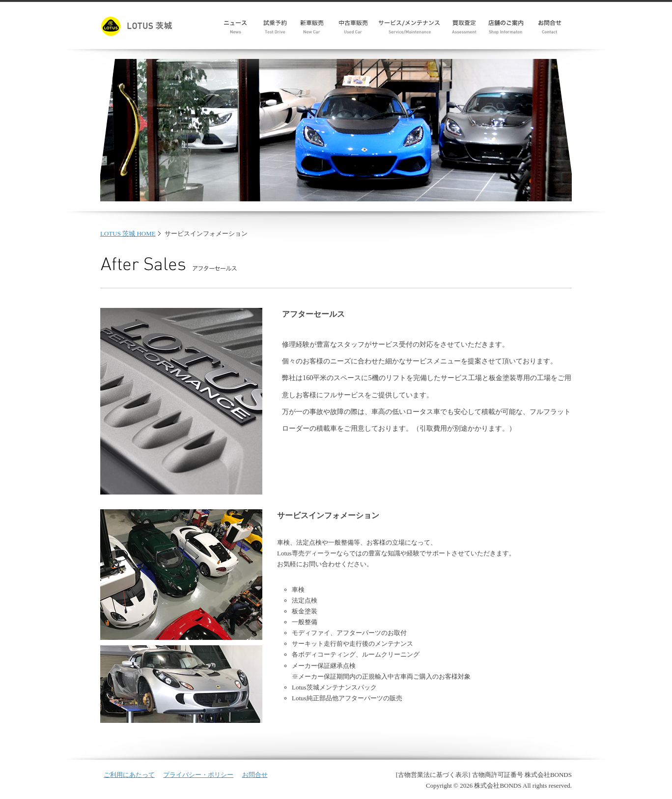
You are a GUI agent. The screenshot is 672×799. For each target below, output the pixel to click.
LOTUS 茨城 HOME (128, 234)
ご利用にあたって (129, 775)
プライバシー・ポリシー (198, 775)
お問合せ (255, 775)
